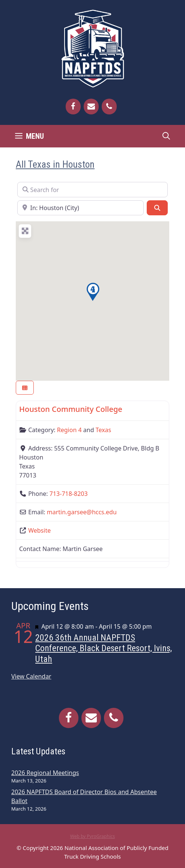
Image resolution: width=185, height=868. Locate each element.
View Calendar (31, 676)
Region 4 (69, 430)
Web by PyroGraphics (93, 836)
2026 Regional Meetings (45, 773)
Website (39, 530)
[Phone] (109, 107)
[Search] (157, 208)
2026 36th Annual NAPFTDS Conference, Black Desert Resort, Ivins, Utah (104, 648)
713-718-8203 (69, 494)
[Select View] (25, 388)
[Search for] (92, 189)
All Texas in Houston (55, 164)
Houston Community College (71, 409)
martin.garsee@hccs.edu (82, 512)
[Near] (80, 208)
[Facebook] (73, 107)
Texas (104, 430)
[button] (93, 292)
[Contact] (91, 107)
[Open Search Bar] (166, 136)
